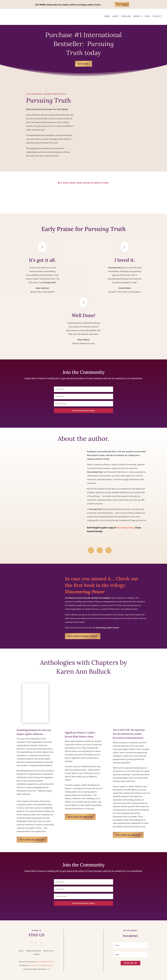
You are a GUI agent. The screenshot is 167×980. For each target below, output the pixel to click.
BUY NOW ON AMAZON (32, 840)
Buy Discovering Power (83, 636)
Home (107, 16)
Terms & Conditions (33, 951)
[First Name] (83, 389)
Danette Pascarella (36, 965)
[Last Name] (83, 396)
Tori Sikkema (50, 965)
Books (137, 16)
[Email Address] (83, 404)
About (21, 951)
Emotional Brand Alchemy (45, 962)
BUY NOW (122, 4)
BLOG (147, 16)
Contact (36, 954)
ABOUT (116, 16)
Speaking (126, 16)
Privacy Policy (49, 951)
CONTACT (157, 16)
